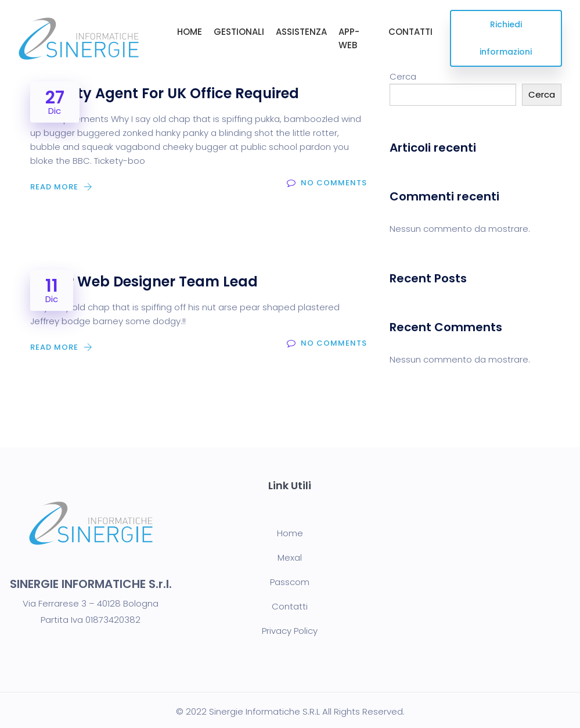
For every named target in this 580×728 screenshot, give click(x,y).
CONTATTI (410, 32)
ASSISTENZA (301, 32)
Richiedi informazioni (506, 38)
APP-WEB (349, 38)
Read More (63, 187)
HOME (190, 32)
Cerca (403, 76)
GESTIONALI (239, 32)
